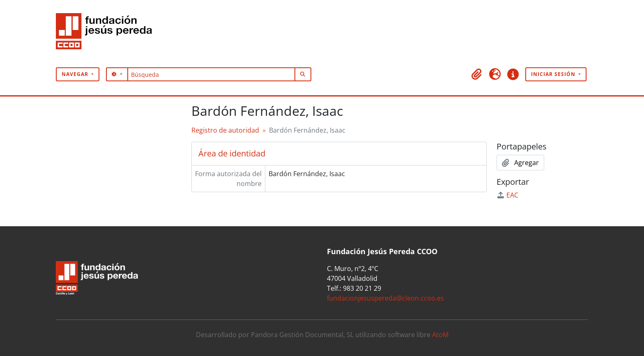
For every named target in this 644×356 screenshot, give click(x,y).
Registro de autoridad (225, 130)
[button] (477, 74)
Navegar (76, 74)
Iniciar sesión (554, 74)
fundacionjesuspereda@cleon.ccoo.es (385, 298)
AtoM (440, 335)
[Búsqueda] (211, 74)
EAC (507, 195)
